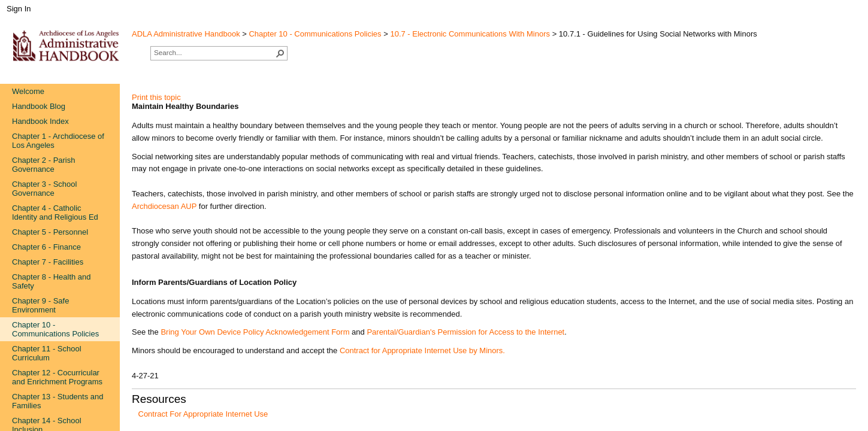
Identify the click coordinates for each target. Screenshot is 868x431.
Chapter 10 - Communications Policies (315, 34)
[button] (280, 53)
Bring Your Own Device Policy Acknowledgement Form (255, 332)
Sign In (19, 9)
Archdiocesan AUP (164, 206)
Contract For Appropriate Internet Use (203, 414)
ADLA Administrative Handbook (186, 34)
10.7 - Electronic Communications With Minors (470, 34)
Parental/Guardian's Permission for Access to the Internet (465, 332)
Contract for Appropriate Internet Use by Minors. (422, 350)
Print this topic (156, 97)
